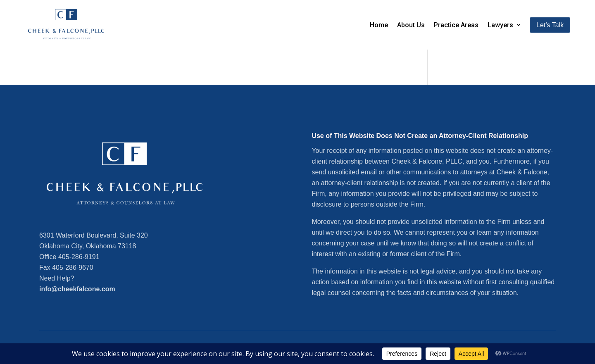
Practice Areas (456, 25)
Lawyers (500, 25)
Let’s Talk (550, 25)
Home (379, 25)
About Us (411, 25)
